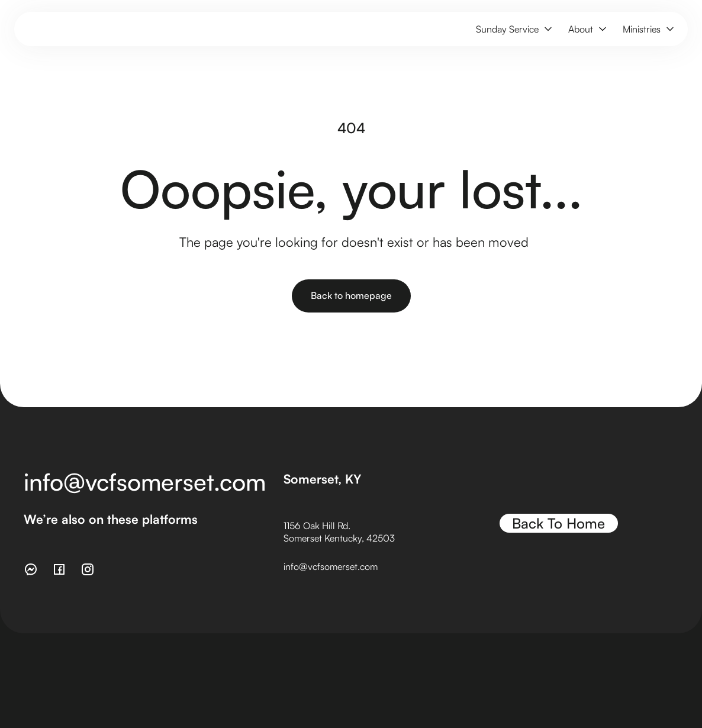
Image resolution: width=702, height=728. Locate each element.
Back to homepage (351, 295)
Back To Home (558, 523)
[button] (513, 29)
